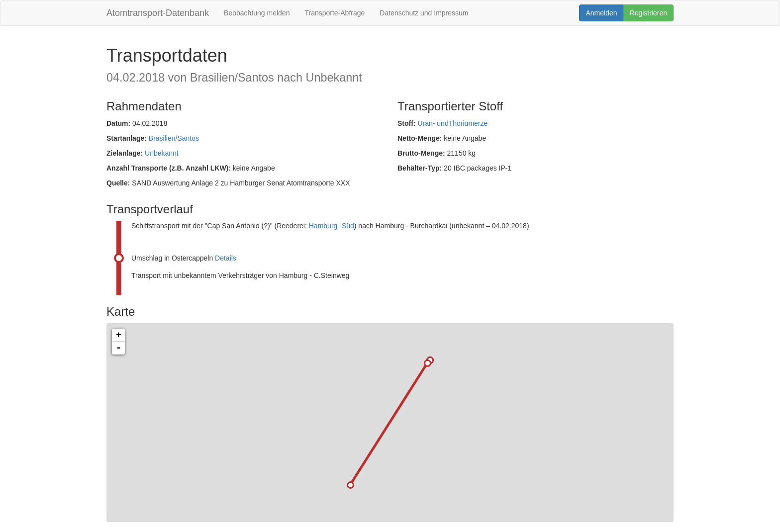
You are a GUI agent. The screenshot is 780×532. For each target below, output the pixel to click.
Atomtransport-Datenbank (158, 13)
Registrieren (648, 13)
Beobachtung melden (257, 13)
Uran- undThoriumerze (452, 123)
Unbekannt (162, 153)
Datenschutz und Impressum (424, 13)
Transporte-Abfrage (335, 13)
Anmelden (601, 13)
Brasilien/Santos (174, 138)
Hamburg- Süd (332, 226)
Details (226, 258)
